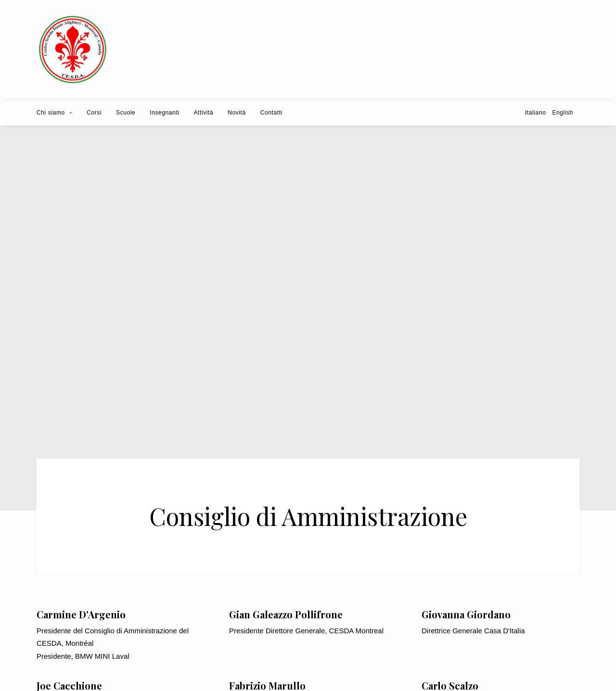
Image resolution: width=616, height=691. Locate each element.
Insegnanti (164, 113)
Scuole (126, 113)
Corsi (94, 113)
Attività (204, 113)
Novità (237, 113)
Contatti (271, 113)
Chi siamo (54, 113)
